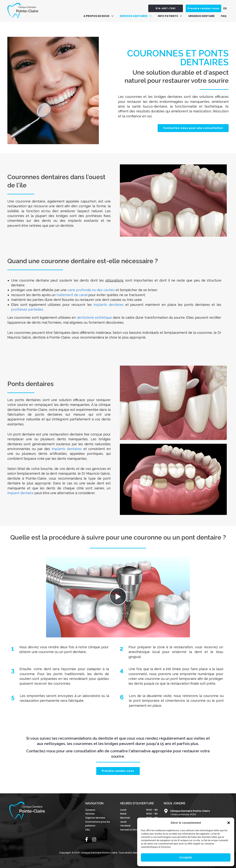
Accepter (186, 857)
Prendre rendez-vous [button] (203, 8)
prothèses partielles (27, 309)
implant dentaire (20, 493)
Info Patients (170, 16)
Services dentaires (136, 16)
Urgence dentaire (201, 16)
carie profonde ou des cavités (91, 290)
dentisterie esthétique (94, 318)
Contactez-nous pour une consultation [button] (193, 128)
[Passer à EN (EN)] (224, 8)
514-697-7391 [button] (166, 8)
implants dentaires (109, 305)
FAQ (224, 16)
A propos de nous (98, 16)
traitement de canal (72, 295)
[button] (229, 823)
